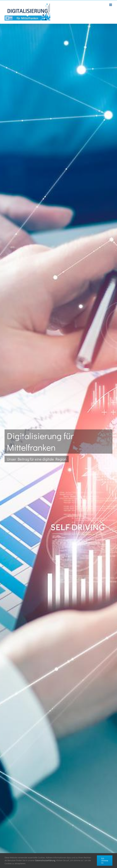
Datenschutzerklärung (45, 860)
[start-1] (58, 446)
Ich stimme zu (105, 860)
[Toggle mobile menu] (111, 5)
